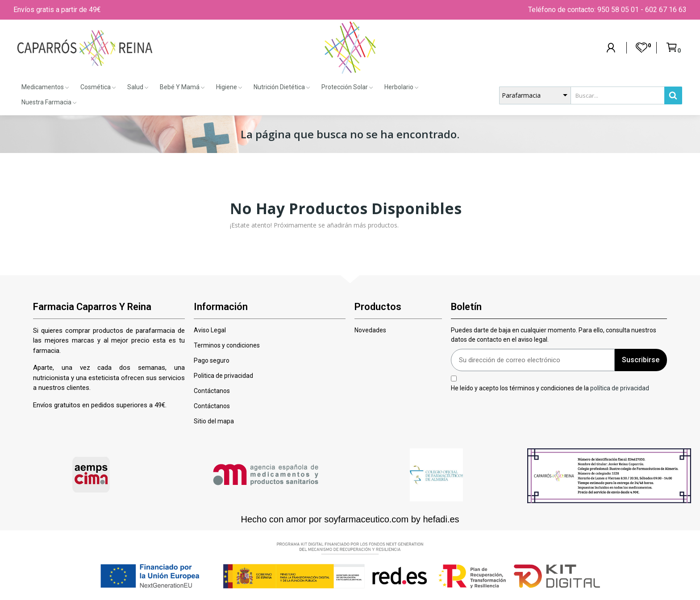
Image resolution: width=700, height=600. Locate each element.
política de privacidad (620, 388)
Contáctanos (212, 391)
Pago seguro (212, 360)
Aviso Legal (210, 330)
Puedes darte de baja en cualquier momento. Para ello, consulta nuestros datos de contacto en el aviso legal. (554, 335)
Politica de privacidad (223, 376)
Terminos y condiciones (227, 345)
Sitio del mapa (214, 421)
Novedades (370, 330)
